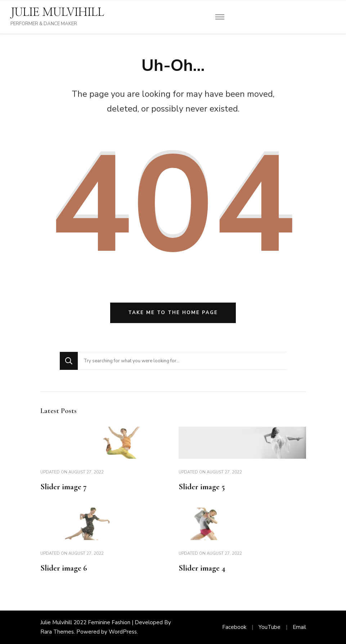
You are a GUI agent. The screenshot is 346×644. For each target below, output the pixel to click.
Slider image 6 (64, 568)
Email (299, 627)
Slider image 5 (202, 487)
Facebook (234, 627)
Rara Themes (57, 632)
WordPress (123, 632)
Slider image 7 (64, 487)
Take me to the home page (173, 313)
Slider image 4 (202, 568)
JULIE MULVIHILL (57, 13)
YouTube (269, 627)
